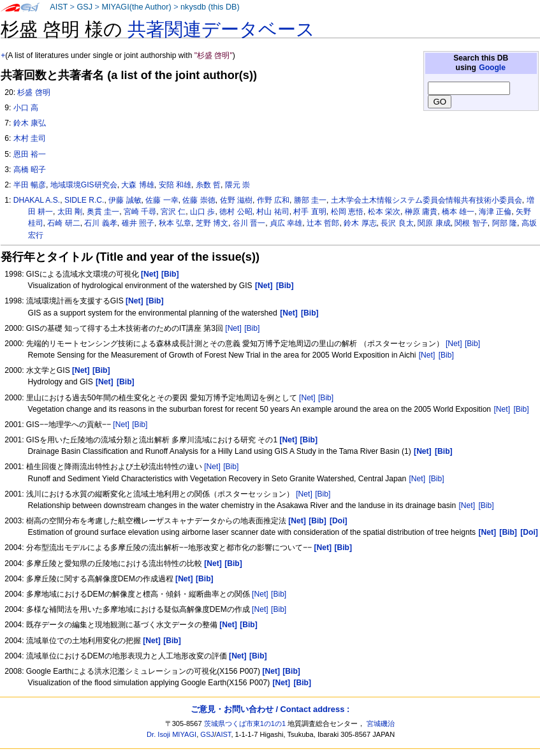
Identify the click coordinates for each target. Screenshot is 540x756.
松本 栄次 (384, 212)
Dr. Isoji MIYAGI (171, 734)
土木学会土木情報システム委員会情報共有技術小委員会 (427, 200)
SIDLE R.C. (84, 200)
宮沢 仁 (173, 212)
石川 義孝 (100, 223)
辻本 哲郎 (323, 223)
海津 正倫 (495, 212)
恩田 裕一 (30, 154)
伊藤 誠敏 (125, 200)
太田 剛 (70, 212)
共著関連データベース (221, 29)
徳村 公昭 (236, 212)
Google (492, 68)
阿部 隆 (505, 223)
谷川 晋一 (249, 223)
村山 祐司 (273, 212)
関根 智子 (471, 223)
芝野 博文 (212, 223)
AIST (59, 7)
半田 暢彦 (30, 185)
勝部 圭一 (310, 200)
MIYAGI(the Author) (136, 7)
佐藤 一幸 (162, 200)
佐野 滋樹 (236, 200)
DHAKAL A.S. (37, 200)
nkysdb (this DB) (210, 7)
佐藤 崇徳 (199, 200)
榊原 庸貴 (421, 212)
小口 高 (26, 108)
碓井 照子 (138, 223)
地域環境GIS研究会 (84, 185)
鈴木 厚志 (360, 223)
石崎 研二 (63, 223)
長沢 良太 (397, 223)
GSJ (84, 7)
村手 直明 (310, 212)
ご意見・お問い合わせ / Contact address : (270, 709)
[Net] (233, 328)
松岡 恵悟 (347, 212)
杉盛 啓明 (33, 92)
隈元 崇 (237, 185)
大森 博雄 (137, 185)
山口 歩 (202, 212)
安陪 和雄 (175, 185)
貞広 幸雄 (286, 223)
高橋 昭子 (30, 170)
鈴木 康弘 (30, 123)
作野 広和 (273, 200)
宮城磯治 (381, 723)
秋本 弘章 (175, 223)
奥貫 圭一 (103, 212)
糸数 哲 (208, 185)
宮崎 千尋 (140, 212)
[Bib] (252, 328)
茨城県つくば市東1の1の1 (245, 723)
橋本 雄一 (458, 212)
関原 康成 (434, 223)
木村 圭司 (30, 138)
